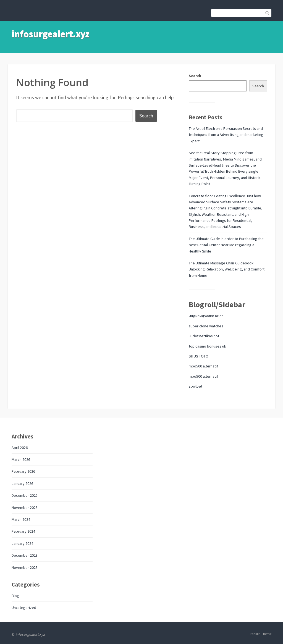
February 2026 (23, 471)
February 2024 (23, 531)
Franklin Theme (260, 634)
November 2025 (25, 508)
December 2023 (25, 555)
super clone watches (206, 326)
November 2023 (25, 567)
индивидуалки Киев (206, 316)
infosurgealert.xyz (51, 34)
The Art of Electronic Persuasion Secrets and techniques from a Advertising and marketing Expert (226, 135)
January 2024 (22, 543)
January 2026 (22, 483)
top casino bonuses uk (207, 346)
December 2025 (25, 495)
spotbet (196, 386)
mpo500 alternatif (203, 366)
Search (195, 76)
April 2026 (20, 448)
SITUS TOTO (199, 356)
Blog (15, 596)
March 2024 (21, 519)
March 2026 (21, 459)
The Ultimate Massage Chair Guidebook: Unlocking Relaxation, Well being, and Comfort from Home (227, 269)
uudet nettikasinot (204, 336)
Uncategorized (24, 608)
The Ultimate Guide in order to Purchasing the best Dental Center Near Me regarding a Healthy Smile (226, 245)
